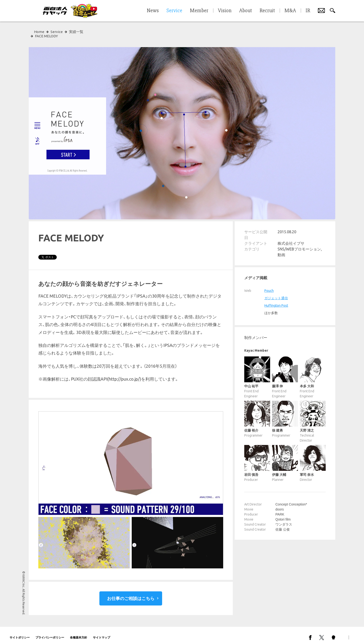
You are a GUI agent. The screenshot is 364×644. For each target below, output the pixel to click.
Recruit (267, 11)
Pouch (269, 286)
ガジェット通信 (276, 294)
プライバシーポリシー (50, 633)
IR (308, 11)
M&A (290, 11)
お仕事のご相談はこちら (131, 594)
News (153, 11)
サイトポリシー (20, 633)
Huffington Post (276, 301)
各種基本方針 (79, 633)
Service (57, 32)
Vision (225, 11)
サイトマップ (102, 633)
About (246, 11)
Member (199, 11)
